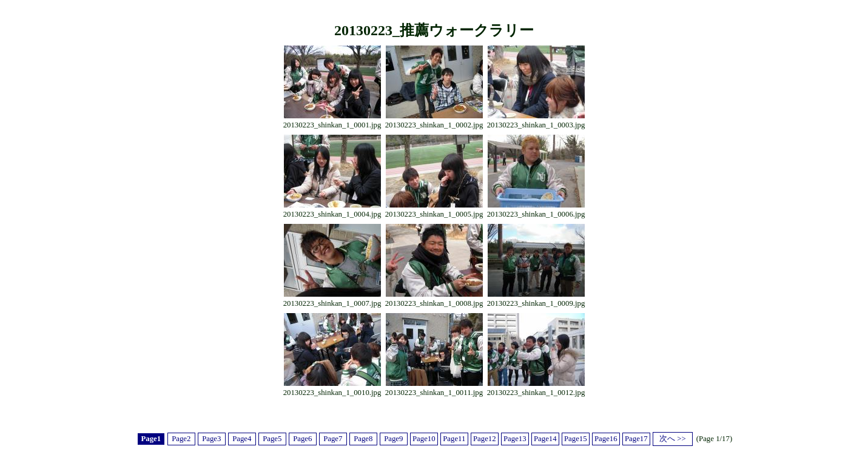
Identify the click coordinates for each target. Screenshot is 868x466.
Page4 (242, 439)
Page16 (606, 439)
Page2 (181, 439)
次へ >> (673, 439)
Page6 (302, 439)
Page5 (272, 439)
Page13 (515, 439)
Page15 (576, 439)
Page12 (485, 439)
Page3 (211, 439)
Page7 (333, 439)
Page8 (363, 439)
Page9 (393, 439)
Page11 (454, 439)
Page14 (545, 439)
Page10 (424, 439)
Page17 (636, 439)
